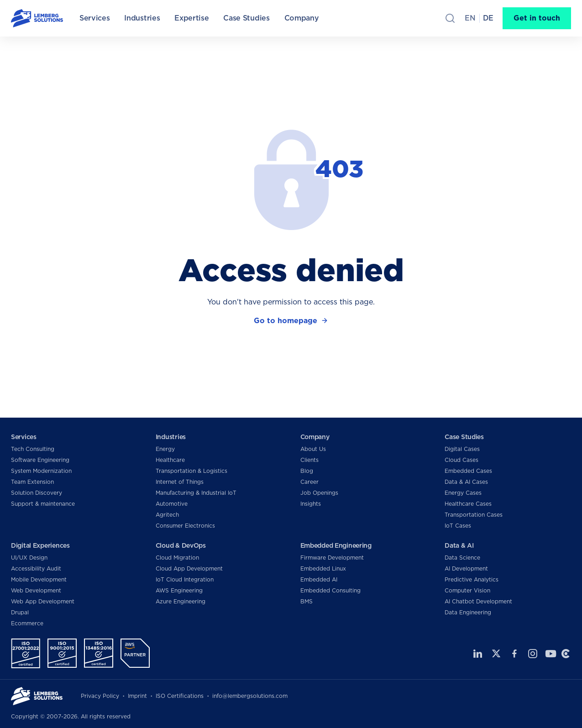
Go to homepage (286, 321)
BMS (307, 601)
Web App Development (43, 601)
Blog (307, 471)
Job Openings (319, 493)
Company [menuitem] (302, 18)
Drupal (20, 612)
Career (309, 482)
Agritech (167, 515)
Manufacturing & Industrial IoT (196, 493)
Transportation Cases (474, 515)
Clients (309, 460)
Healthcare (170, 460)
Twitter (496, 654)
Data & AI (459, 545)
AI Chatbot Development (478, 601)
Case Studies (464, 437)
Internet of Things (180, 482)
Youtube (549, 654)
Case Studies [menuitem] (246, 18)
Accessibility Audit (36, 568)
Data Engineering (468, 612)
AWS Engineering (179, 590)
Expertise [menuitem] (191, 18)
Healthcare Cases (468, 504)
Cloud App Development (189, 568)
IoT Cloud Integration (185, 579)
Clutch (566, 654)
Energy (165, 449)
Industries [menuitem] (142, 18)
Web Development (36, 590)
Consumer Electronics (185, 526)
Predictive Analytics (472, 579)
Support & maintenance (43, 504)
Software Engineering (40, 460)
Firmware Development (332, 558)
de (488, 18)
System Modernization (41, 471)
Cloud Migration (177, 558)
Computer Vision (467, 590)
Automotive (172, 504)
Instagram (533, 654)
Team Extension (32, 482)
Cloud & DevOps (181, 545)
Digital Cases (462, 449)
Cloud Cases (461, 460)
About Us (313, 449)
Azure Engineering (181, 601)
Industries (171, 437)
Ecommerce (27, 623)
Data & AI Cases (466, 482)
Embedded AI (319, 579)
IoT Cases (458, 526)
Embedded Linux (323, 568)
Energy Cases (463, 493)
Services (24, 437)
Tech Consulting (33, 449)
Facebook (514, 654)
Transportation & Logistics (191, 471)
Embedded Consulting (330, 590)
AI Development (466, 568)
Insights (311, 504)
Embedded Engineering (336, 545)
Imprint (137, 696)
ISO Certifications (180, 696)
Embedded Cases (468, 471)
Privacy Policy (100, 696)
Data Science (462, 558)
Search (450, 18)
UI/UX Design (29, 558)
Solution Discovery (37, 493)
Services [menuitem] (94, 18)
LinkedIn (478, 654)
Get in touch (537, 18)
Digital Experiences (40, 545)
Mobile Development (39, 579)
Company (315, 437)
